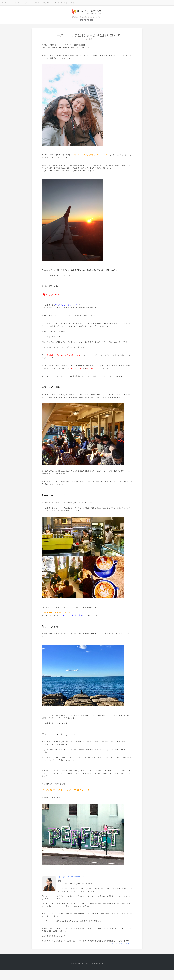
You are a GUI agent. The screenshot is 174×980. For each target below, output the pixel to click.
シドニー (5, 3)
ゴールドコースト (61, 3)
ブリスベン (47, 3)
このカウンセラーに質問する (121, 943)
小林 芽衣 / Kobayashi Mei (71, 877)
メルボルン (16, 3)
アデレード (27, 3)
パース (37, 3)
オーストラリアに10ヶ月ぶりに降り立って (87, 35)
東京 (73, 3)
